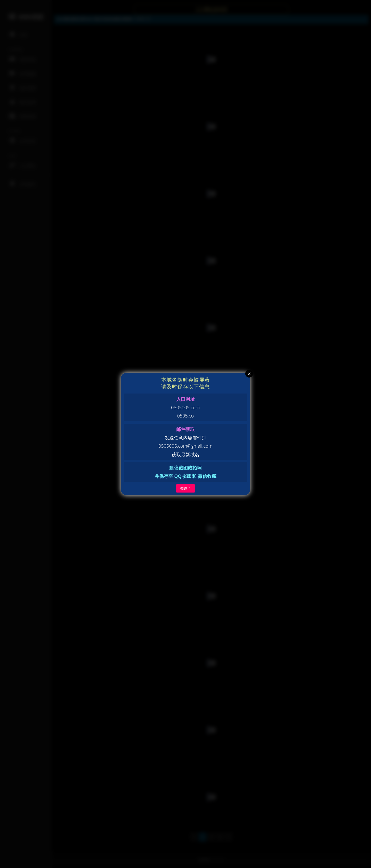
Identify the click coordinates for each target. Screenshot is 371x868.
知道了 (185, 488)
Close (249, 374)
